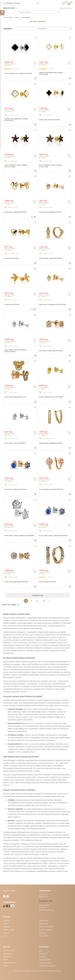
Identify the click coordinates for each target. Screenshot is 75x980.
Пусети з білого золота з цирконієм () (19, 535)
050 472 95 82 (44, 894)
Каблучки (6, 920)
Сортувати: (8, 29)
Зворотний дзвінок (45, 960)
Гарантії (6, 960)
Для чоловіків (43, 936)
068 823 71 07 (44, 897)
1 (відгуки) (17, 69)
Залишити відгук (13, 115)
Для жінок (42, 933)
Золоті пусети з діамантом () (52, 304)
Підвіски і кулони (9, 930)
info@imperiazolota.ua (46, 910)
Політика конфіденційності (47, 966)
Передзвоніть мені (65, 8)
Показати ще (38, 595)
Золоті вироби (44, 923)
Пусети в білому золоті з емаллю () (18, 73)
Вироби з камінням (45, 930)
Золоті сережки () (48, 582)
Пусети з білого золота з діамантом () (15, 351)
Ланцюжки (7, 927)
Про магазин (7, 957)
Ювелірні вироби (8, 17)
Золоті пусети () (12, 258)
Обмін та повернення (10, 963)
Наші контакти (8, 954)
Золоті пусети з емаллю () (50, 120)
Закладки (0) (43, 954)
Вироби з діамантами (46, 927)
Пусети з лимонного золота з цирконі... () (16, 166)
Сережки (17, 17)
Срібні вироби (44, 920)
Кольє (5, 936)
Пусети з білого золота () (15, 443)
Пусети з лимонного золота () (51, 397)
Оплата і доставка (9, 950)
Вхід (41, 950)
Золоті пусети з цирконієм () (15, 212)
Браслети (6, 933)
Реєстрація (42, 957)
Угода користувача (45, 963)
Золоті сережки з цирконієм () (51, 258)
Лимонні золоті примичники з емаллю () (51, 73)
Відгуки (6, 966)
